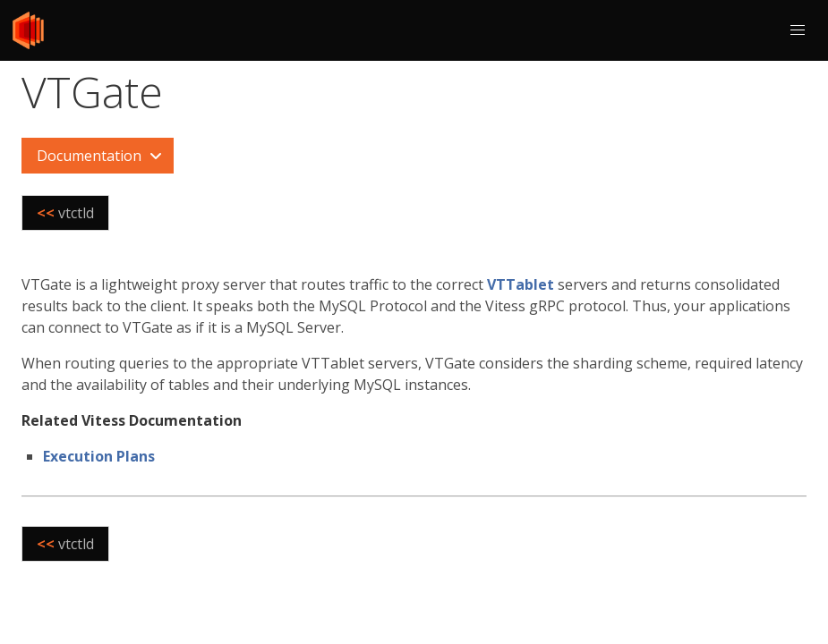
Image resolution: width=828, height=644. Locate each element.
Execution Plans (99, 456)
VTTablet (521, 284)
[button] (798, 30)
